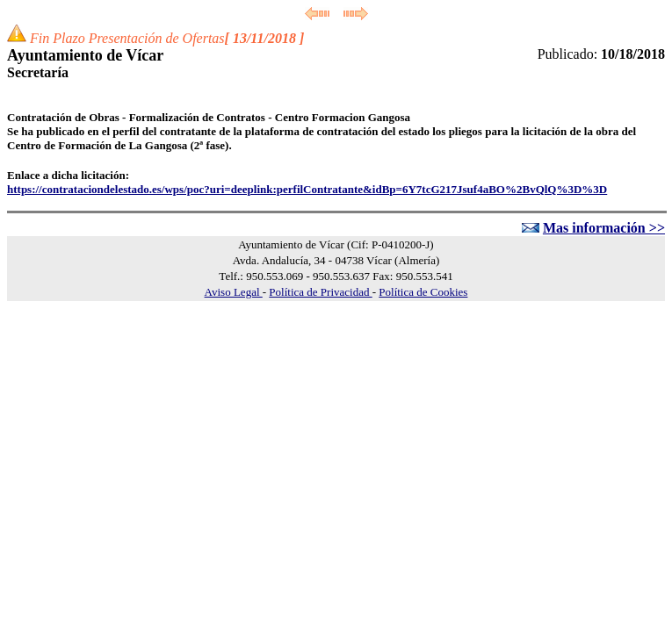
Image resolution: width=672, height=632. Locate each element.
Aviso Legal (234, 292)
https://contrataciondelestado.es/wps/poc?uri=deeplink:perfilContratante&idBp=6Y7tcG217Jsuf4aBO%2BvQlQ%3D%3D (307, 189)
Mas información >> (604, 228)
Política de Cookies (423, 292)
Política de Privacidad (320, 292)
